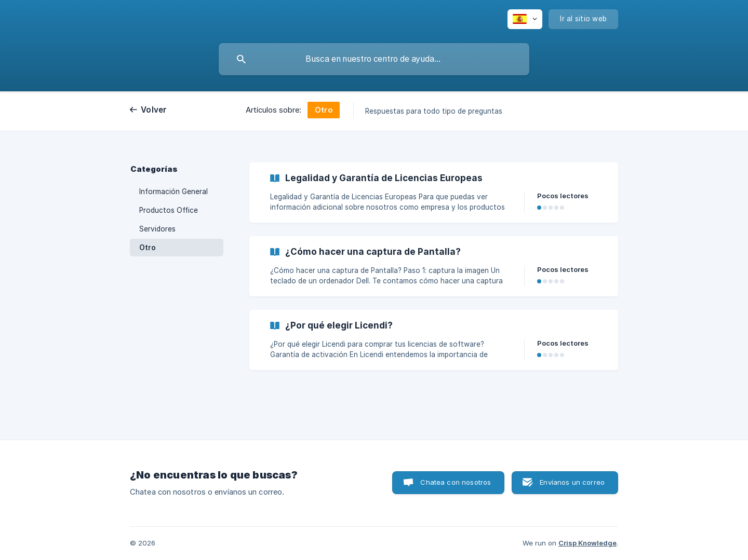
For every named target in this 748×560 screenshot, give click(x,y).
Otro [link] (148, 248)
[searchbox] (374, 59)
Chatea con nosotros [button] (456, 482)
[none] (525, 19)
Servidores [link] (157, 229)
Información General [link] (173, 192)
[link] (434, 193)
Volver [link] (154, 110)
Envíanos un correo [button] (572, 482)
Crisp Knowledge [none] (587, 543)
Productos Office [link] (169, 210)
